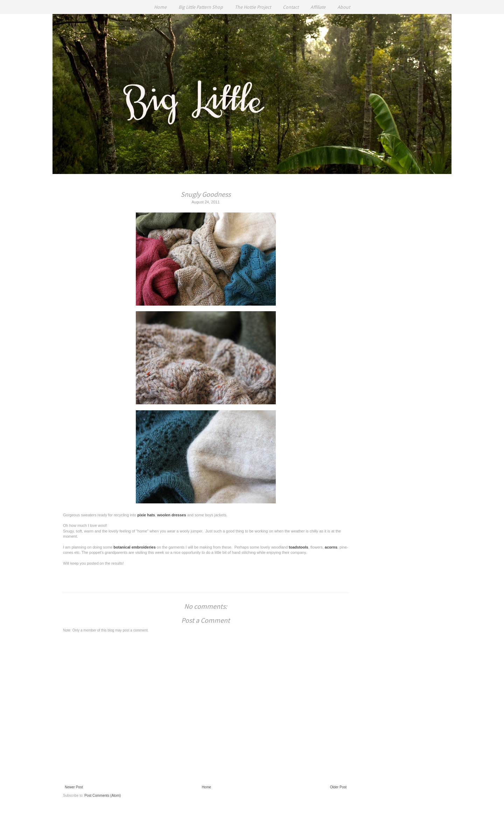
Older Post (338, 787)
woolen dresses (172, 515)
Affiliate (318, 7)
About (344, 7)
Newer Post (74, 787)
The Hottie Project (253, 7)
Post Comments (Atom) (103, 796)
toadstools (299, 547)
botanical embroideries (134, 547)
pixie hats (146, 515)
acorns (331, 547)
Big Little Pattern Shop (201, 7)
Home (160, 7)
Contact (291, 7)
